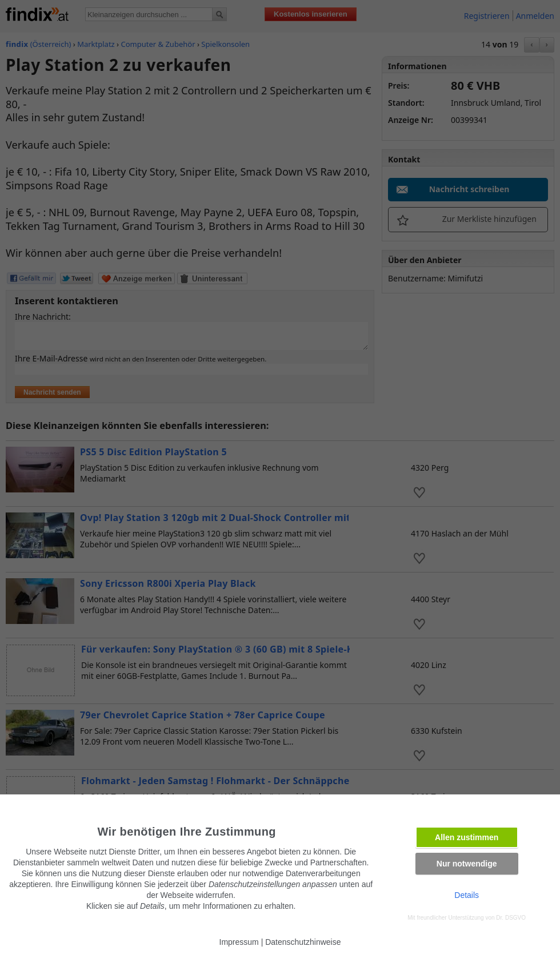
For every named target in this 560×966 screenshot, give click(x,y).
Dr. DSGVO (511, 918)
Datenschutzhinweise (303, 942)
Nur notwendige (467, 864)
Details (467, 895)
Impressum (239, 942)
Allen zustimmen (467, 837)
